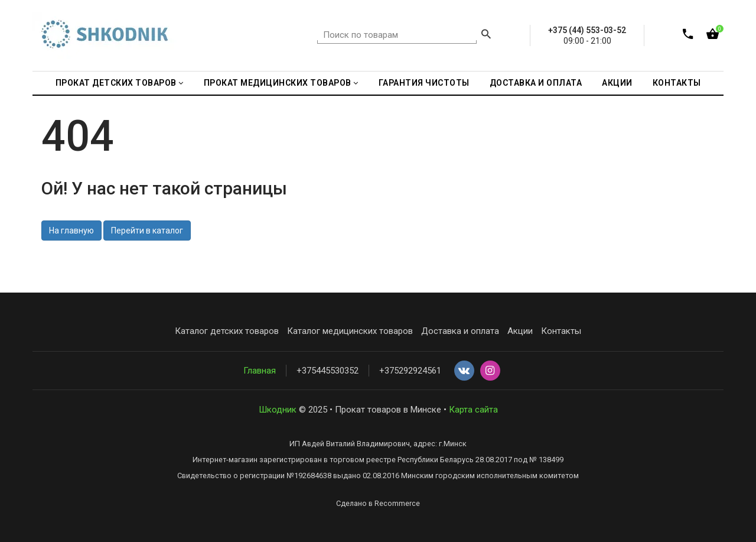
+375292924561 (410, 371)
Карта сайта (473, 410)
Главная (260, 371)
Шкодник (278, 410)
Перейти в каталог (147, 231)
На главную (71, 231)
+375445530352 (328, 371)
